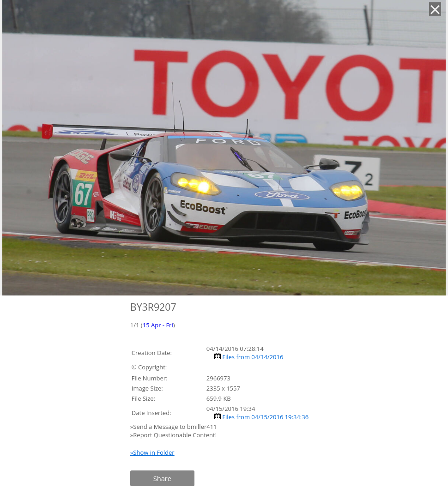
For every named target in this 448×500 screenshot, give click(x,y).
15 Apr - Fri (158, 325)
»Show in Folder (152, 452)
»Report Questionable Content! (173, 435)
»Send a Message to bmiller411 (174, 427)
